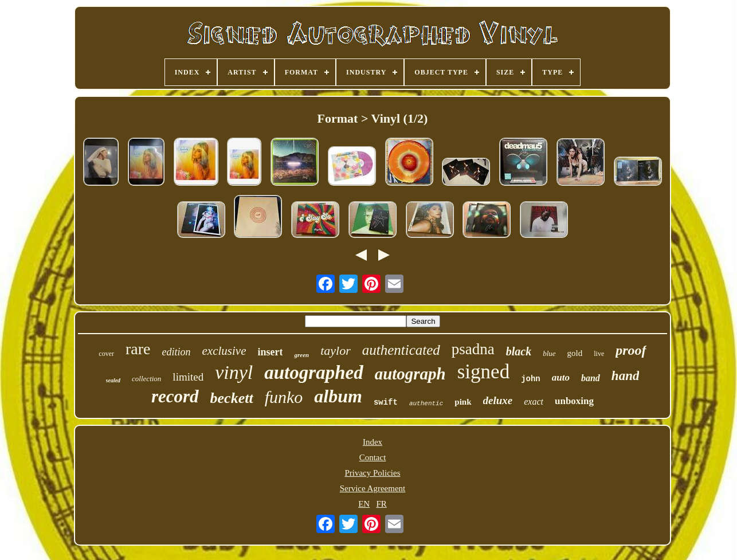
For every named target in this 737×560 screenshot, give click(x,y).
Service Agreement (373, 488)
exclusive (224, 351)
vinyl (234, 372)
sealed (113, 380)
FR (381, 504)
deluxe (498, 400)
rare (138, 349)
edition (177, 352)
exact (534, 402)
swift (386, 402)
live (599, 354)
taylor (336, 351)
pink (463, 402)
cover (106, 354)
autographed (313, 373)
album (338, 396)
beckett (232, 398)
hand (626, 376)
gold (575, 353)
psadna (473, 349)
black (519, 351)
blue (549, 353)
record (175, 396)
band (591, 378)
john (531, 379)
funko (284, 397)
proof (631, 350)
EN (364, 504)
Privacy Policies (372, 473)
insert (270, 352)
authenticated (401, 350)
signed (483, 372)
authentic (426, 404)
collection (146, 379)
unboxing (574, 401)
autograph (410, 374)
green (301, 355)
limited (188, 377)
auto (561, 377)
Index (373, 442)
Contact (373, 457)
